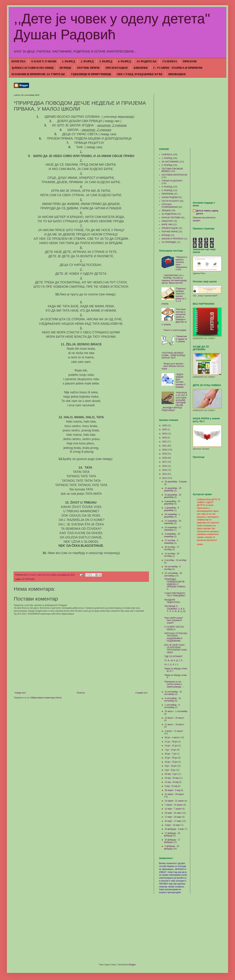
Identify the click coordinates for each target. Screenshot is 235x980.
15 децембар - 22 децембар (173, 496)
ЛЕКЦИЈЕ (166, 211)
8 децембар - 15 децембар (172, 503)
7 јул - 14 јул (171, 750)
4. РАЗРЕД (124, 61)
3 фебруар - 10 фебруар (171, 847)
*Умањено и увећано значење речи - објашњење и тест (181, 263)
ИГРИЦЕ (65, 68)
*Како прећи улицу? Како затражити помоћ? (174, 620)
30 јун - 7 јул (171, 754)
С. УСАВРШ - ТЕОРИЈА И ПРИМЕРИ (178, 68)
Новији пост (20, 693)
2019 (165, 454)
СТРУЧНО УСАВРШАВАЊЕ (170, 206)
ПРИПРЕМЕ (167, 194)
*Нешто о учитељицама (175, 330)
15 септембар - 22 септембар (173, 693)
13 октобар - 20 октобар (172, 555)
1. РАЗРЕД (69, 61)
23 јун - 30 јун (171, 758)
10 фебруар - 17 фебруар (172, 841)
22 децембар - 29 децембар (173, 489)
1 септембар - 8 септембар (172, 706)
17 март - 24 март (173, 817)
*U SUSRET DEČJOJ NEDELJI (174, 628)
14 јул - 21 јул (171, 746)
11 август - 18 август (175, 724)
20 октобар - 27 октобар (172, 548)
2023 (165, 438)
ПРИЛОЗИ (190, 61)
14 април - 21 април (175, 801)
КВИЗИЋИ (141, 68)
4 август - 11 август (174, 731)
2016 (165, 466)
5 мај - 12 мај (171, 786)
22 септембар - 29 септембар (173, 574)
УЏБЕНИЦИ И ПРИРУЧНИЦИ (91, 74)
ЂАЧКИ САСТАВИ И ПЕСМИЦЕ (33, 68)
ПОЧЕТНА (18, 61)
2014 (165, 474)
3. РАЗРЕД (106, 61)
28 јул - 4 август (173, 737)
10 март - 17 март (173, 821)
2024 (165, 434)
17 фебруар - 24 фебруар (172, 834)
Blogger (132, 965)
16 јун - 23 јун (171, 762)
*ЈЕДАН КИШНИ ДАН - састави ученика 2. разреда (181, 381)
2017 (165, 462)
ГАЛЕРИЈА (170, 61)
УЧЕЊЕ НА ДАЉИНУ (172, 181)
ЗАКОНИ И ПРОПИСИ (172, 239)
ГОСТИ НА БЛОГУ (170, 201)
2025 (165, 429)
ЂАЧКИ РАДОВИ (170, 197)
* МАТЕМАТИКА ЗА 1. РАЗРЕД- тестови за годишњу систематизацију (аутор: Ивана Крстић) (174, 279)
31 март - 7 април (173, 809)
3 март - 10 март (173, 825)
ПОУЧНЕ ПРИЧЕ (88, 68)
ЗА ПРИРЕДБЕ (28, 579)
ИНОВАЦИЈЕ (177, 74)
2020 (165, 450)
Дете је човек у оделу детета (207, 212)
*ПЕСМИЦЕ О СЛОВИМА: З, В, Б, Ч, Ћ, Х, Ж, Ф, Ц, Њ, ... (175, 610)
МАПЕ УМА (167, 225)
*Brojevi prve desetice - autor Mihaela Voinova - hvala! (173, 366)
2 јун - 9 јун (170, 770)
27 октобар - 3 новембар (171, 542)
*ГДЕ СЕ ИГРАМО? (173, 656)
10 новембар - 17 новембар (173, 529)
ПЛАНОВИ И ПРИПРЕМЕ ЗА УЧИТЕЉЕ (38, 74)
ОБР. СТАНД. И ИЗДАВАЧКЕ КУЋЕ (140, 74)
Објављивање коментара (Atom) (46, 698)
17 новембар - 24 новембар (173, 522)
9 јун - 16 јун (171, 766)
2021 (165, 446)
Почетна (81, 693)
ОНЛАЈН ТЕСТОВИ (171, 218)
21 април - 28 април (174, 794)
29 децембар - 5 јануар (176, 482)
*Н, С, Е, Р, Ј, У (171, 665)
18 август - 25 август (175, 718)
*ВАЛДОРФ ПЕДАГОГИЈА (172, 601)
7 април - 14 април (174, 805)
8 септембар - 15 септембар (172, 700)
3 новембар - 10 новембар (172, 535)
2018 (165, 458)
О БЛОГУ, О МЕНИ (44, 61)
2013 (165, 478)
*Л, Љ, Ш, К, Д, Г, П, (173, 660)
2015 (165, 470)
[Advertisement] (190, 118)
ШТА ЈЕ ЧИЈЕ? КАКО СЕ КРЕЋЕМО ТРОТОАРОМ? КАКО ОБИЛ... (176, 649)
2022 (165, 442)
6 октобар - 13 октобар (175, 560)
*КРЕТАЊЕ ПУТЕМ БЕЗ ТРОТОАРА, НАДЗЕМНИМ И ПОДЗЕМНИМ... (176, 637)
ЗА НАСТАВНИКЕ (170, 162)
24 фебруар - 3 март (175, 829)
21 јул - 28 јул (171, 742)
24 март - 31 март (173, 813)
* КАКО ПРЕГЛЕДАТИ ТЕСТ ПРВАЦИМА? (175, 594)
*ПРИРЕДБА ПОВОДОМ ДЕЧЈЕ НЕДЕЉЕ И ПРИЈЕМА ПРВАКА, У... (175, 584)
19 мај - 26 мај (172, 778)
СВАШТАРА (167, 221)
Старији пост (142, 693)
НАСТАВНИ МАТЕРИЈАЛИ (174, 175)
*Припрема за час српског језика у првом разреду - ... (174, 684)
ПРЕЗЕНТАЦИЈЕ (117, 68)
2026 (165, 426)
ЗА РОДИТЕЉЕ (147, 61)
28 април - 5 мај (173, 790)
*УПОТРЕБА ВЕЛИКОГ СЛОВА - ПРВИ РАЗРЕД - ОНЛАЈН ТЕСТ (174, 355)
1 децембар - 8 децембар (171, 509)
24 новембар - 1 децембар (172, 516)
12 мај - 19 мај (172, 782)
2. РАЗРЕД (87, 61)
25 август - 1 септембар (176, 711)
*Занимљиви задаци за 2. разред (181, 339)
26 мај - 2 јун (171, 774)
